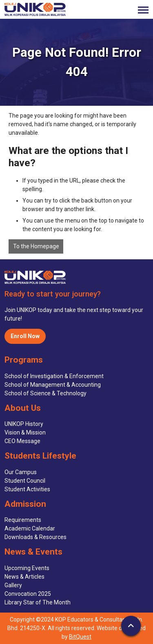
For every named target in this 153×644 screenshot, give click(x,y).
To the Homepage (36, 246)
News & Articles (24, 577)
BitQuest (80, 637)
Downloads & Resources (35, 537)
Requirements (23, 520)
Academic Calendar (30, 528)
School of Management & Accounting (53, 385)
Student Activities (27, 489)
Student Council (25, 481)
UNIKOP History (24, 424)
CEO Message (22, 441)
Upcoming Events (27, 568)
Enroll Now (25, 336)
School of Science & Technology (45, 393)
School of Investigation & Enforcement (54, 376)
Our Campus (21, 472)
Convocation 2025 (28, 594)
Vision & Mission (25, 432)
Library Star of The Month (38, 602)
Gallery (13, 585)
